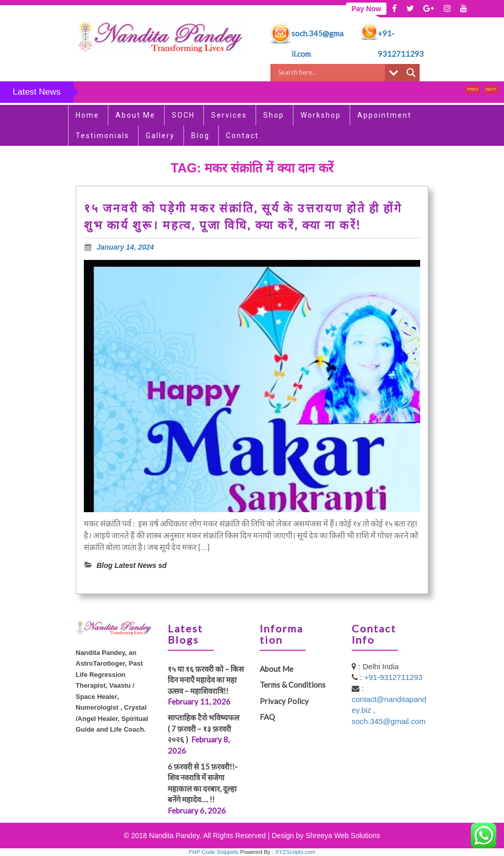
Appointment (384, 115)
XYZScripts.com (295, 852)
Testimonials (102, 136)
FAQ (267, 717)
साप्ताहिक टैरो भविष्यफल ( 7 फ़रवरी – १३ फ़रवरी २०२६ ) (206, 728)
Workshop (321, 115)
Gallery (160, 136)
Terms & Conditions (293, 685)
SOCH (183, 115)
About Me (135, 115)
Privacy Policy (284, 701)
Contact (242, 136)
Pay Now (366, 9)
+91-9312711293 (394, 677)
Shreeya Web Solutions (343, 836)
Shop (274, 115)
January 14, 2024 (125, 247)
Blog (200, 136)
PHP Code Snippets (214, 852)
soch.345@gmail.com (388, 721)
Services (229, 115)
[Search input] (330, 73)
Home (87, 115)
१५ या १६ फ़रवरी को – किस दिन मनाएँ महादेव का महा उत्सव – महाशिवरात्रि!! (206, 680)
